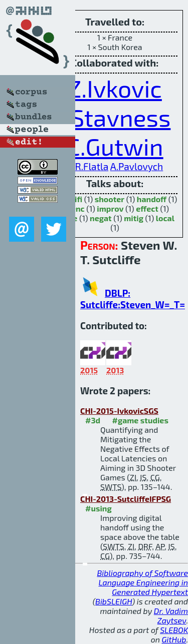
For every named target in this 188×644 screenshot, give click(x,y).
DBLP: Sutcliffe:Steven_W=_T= (133, 299)
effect (147, 208)
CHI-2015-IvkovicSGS (119, 411)
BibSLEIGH (114, 601)
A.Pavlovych (137, 166)
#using (99, 508)
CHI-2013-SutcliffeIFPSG (126, 499)
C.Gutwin (115, 146)
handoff (152, 199)
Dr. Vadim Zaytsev (171, 615)
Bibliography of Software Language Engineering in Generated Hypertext (142, 582)
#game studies (140, 420)
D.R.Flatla (87, 166)
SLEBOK (174, 630)
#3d (93, 420)
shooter (110, 199)
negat (101, 218)
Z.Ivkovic (115, 88)
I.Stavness (115, 117)
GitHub (174, 639)
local (165, 218)
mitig (134, 218)
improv (110, 208)
